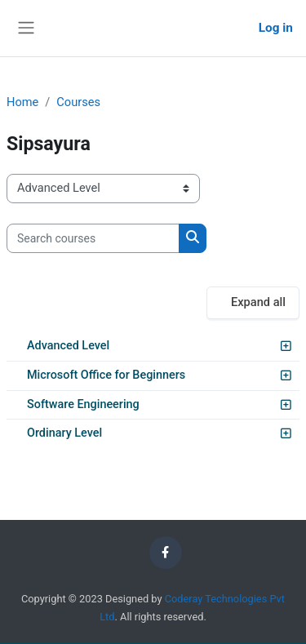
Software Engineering (83, 404)
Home (22, 102)
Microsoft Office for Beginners (106, 375)
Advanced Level (68, 346)
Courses (78, 102)
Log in (276, 28)
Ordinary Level (64, 433)
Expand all (258, 302)
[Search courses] (93, 238)
